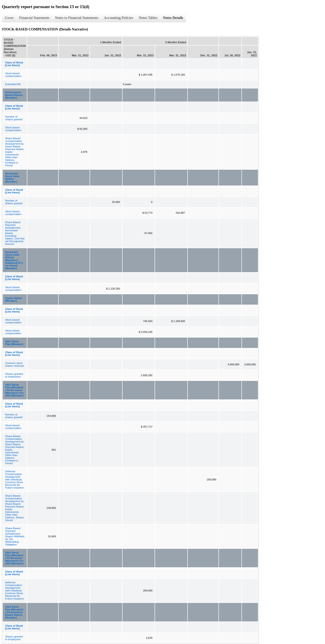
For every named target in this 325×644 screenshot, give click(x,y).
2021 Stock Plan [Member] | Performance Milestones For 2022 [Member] (14, 390)
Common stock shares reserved (14, 364)
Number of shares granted (14, 118)
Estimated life (13, 84)
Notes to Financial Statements (77, 18)
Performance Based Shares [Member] (14, 95)
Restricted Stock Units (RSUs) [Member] (12, 178)
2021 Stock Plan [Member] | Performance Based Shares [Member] (14, 612)
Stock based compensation (13, 75)
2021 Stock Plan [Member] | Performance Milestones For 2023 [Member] (14, 558)
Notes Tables (148, 18)
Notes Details (173, 18)
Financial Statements (34, 18)
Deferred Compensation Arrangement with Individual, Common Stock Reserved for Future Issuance (14, 480)
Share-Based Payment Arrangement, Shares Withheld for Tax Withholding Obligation (15, 536)
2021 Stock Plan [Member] (14, 343)
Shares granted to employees (14, 375)
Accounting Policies (118, 18)
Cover (9, 18)
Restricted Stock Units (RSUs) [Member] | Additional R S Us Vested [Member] (14, 260)
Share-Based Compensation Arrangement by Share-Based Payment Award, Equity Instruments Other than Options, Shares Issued (15, 508)
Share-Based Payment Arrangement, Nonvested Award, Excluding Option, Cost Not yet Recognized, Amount (15, 233)
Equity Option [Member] (14, 299)
